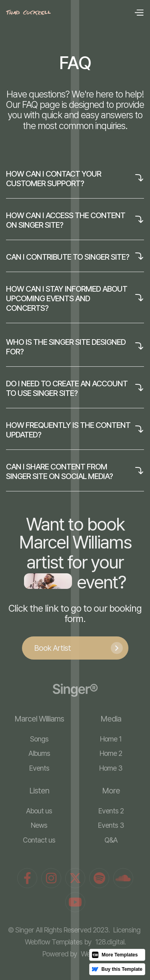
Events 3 (111, 825)
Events (39, 768)
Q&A (111, 840)
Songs (39, 739)
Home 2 (111, 753)
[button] (139, 13)
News (39, 825)
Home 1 (111, 739)
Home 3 (111, 768)
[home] (28, 13)
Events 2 (111, 811)
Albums (39, 753)
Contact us (39, 840)
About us (39, 811)
